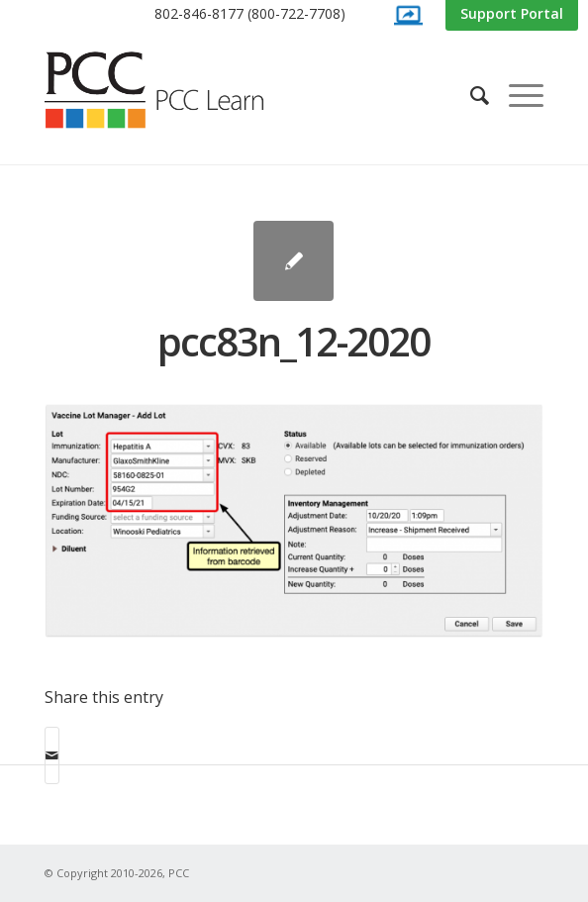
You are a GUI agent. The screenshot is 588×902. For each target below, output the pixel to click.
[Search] (470, 95)
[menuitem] (250, 14)
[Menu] (516, 95)
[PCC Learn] (176, 90)
